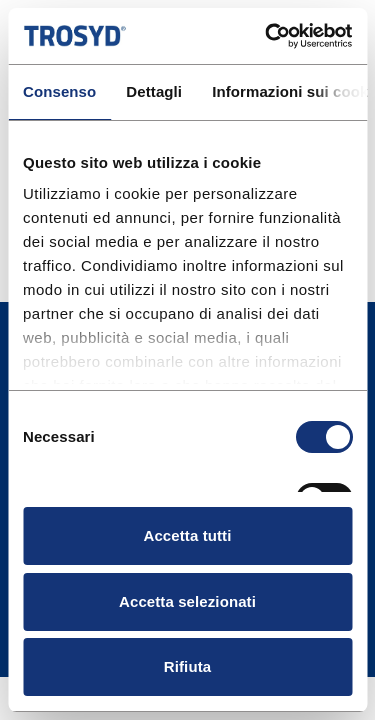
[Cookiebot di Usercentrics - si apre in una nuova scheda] (267, 36)
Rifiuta (187, 666)
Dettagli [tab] (154, 91)
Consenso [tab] (59, 91)
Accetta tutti (188, 535)
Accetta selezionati (187, 601)
